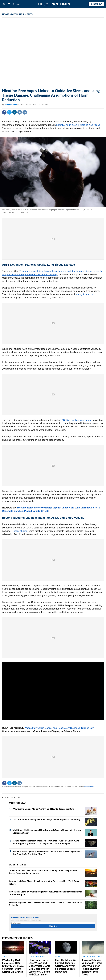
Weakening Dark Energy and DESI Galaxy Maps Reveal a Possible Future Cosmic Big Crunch (13, 966)
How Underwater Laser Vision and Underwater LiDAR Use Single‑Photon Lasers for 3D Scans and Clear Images (40, 967)
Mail (25, 112)
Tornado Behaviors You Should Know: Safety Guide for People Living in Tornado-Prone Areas (92, 967)
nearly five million (85, 294)
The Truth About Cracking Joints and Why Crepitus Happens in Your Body (46, 819)
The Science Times (53, 4)
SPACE (5, 956)
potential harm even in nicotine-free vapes (78, 125)
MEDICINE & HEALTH (22, 14)
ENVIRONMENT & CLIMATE (92, 956)
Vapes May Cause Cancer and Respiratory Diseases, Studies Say (59, 728)
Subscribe (96, 4)
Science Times (89, 787)
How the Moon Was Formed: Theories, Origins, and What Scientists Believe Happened (66, 966)
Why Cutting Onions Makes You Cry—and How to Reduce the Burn (43, 809)
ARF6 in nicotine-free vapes (76, 420)
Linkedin (14, 112)
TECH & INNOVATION (37, 956)
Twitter (9, 112)
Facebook (4, 112)
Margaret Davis (11, 104)
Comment (20, 112)
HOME (6, 14)
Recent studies (20, 531)
